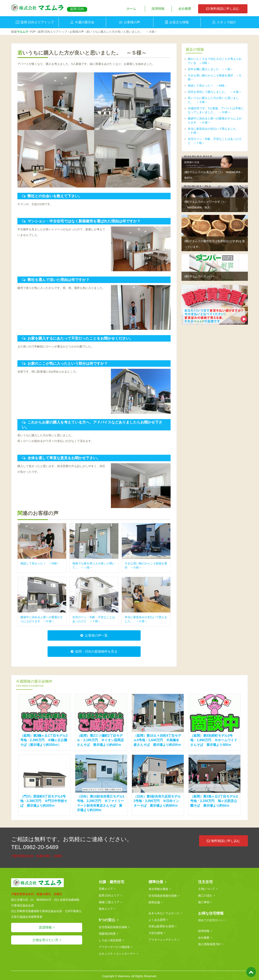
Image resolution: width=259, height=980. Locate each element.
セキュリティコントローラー (117, 952)
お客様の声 (132, 22)
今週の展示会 (85, 22)
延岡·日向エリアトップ (37, 22)
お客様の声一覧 (96, 636)
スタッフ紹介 (226, 22)
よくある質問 (157, 919)
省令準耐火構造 (158, 889)
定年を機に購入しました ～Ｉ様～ (210, 69)
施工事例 (204, 902)
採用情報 (158, 9)
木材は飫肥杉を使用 (161, 926)
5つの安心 (107, 920)
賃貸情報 (45, 928)
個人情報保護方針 (209, 944)
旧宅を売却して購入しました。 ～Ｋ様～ (215, 92)
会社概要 (185, 9)
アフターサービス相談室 (114, 946)
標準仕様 (156, 882)
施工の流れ (205, 896)
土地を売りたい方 (45, 940)
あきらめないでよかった (164, 913)
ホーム (131, 9)
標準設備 (154, 902)
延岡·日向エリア (109, 896)
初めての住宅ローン (211, 920)
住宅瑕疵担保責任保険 (113, 926)
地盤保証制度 (107, 933)
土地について (207, 889)
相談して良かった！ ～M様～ (207, 86)
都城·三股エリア (109, 902)
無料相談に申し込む (223, 9)
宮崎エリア (106, 889)
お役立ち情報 (179, 22)
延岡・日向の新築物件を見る (96, 652)
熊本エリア (106, 909)
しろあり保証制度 (110, 939)
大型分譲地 (156, 932)
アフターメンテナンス (163, 939)
